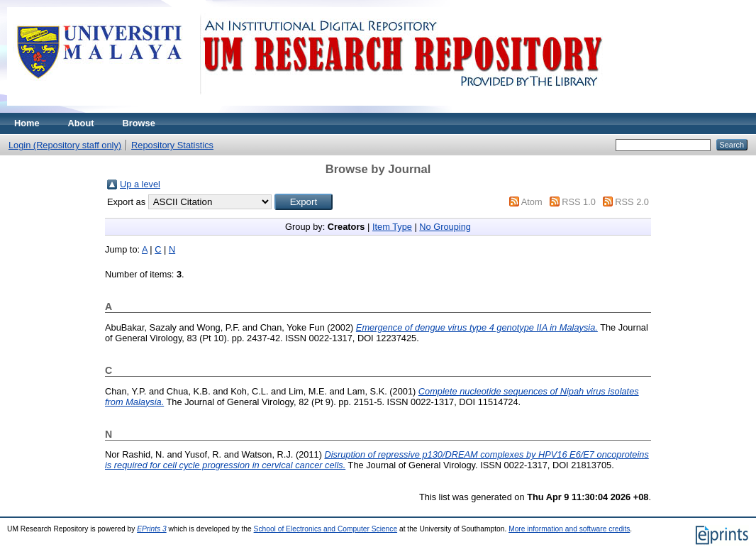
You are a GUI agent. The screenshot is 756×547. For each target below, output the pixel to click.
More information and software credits (569, 529)
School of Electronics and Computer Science (326, 529)
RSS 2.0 (632, 202)
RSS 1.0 (579, 202)
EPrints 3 (152, 529)
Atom (532, 202)
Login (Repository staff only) (65, 145)
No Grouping (445, 227)
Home (27, 123)
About (81, 123)
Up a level (140, 184)
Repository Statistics (172, 145)
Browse (139, 123)
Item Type (392, 227)
